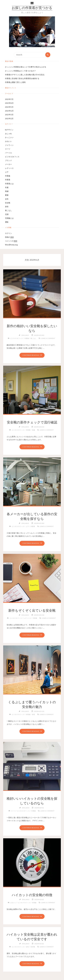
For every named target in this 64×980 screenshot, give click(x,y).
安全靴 (8, 203)
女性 (7, 199)
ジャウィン (9, 145)
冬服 (7, 188)
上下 (7, 172)
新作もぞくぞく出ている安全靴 (32, 610)
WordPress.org (11, 245)
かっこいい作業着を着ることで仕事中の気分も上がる (26, 67)
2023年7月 (9, 99)
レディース (9, 168)
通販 (7, 222)
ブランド (8, 161)
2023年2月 (9, 119)
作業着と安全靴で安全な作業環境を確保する (22, 79)
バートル (8, 153)
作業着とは (9, 184)
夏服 (7, 195)
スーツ (8, 149)
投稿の (9, 237)
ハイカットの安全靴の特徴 (32, 895)
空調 (7, 214)
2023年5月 (9, 107)
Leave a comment (48, 338)
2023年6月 (9, 103)
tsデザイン (9, 130)
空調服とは (9, 218)
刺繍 (7, 191)
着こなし (8, 211)
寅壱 (7, 207)
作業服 (8, 176)
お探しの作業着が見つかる (32, 8)
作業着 (8, 180)
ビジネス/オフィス (12, 157)
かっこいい (9, 137)
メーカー (8, 164)
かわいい (8, 141)
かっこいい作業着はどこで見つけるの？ (20, 71)
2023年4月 (9, 111)
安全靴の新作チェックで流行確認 (32, 422)
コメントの (11, 241)
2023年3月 (9, 115)
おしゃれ (8, 134)
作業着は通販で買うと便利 (15, 82)
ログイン (8, 233)
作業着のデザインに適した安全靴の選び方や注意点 (25, 75)
